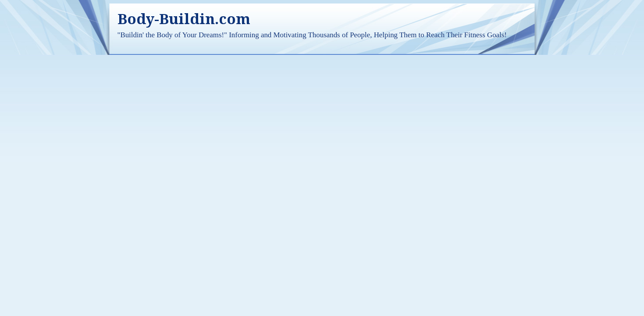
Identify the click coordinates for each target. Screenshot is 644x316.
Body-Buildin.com (184, 19)
